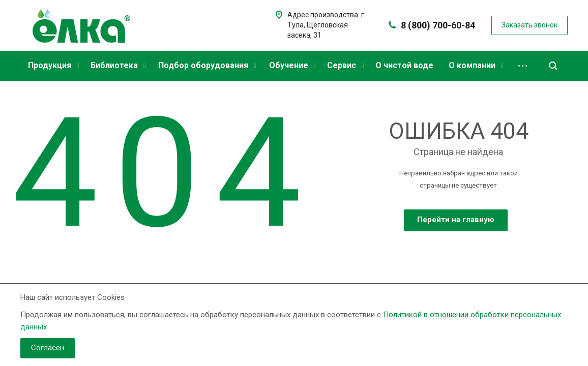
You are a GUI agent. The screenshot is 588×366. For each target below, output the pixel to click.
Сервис (345, 65)
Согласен (48, 348)
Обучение (292, 65)
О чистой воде (404, 65)
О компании (476, 65)
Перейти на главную (456, 220)
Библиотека (118, 65)
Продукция (53, 65)
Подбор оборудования (207, 65)
